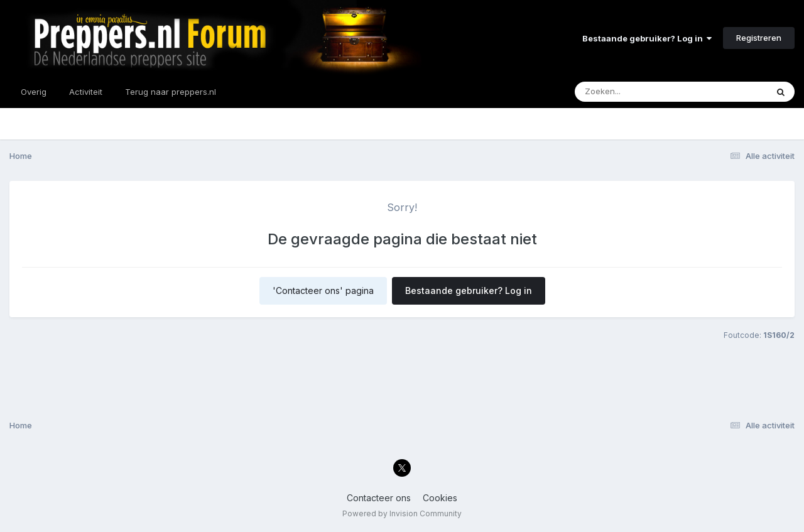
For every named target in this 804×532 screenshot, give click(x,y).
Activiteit (86, 92)
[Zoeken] (646, 92)
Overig (34, 92)
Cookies (440, 498)
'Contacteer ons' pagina (323, 290)
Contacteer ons (379, 498)
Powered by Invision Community (402, 513)
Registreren (759, 38)
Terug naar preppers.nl (171, 92)
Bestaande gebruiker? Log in (647, 38)
